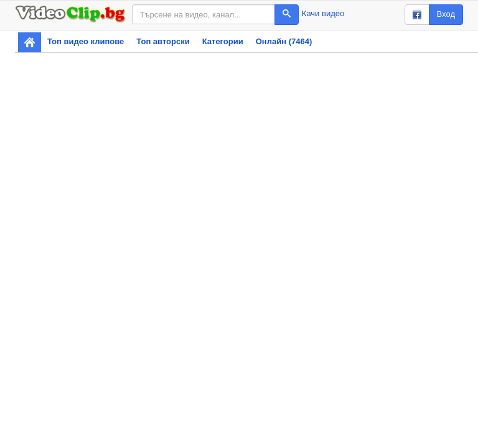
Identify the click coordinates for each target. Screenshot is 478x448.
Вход (446, 14)
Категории (223, 41)
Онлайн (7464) (284, 41)
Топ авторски (163, 41)
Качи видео (323, 13)
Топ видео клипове (86, 41)
